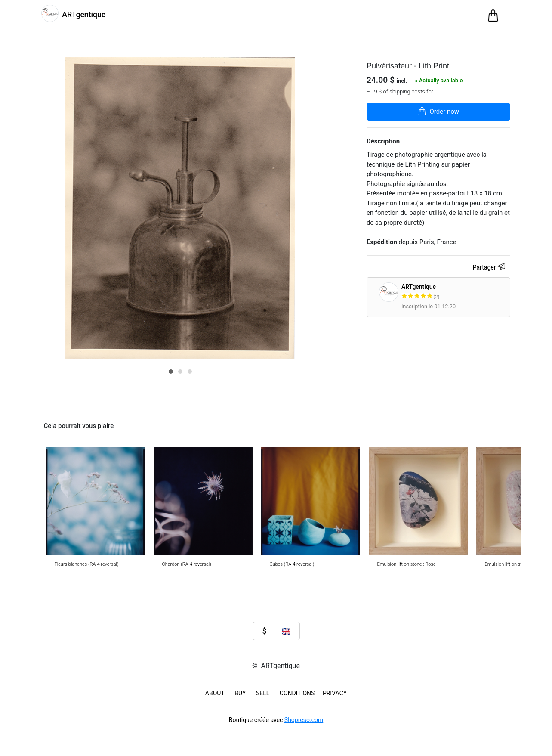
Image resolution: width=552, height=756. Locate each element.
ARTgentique (454, 292)
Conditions (297, 693)
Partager (490, 268)
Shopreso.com (304, 720)
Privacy (335, 693)
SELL (263, 693)
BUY (240, 693)
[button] (171, 372)
